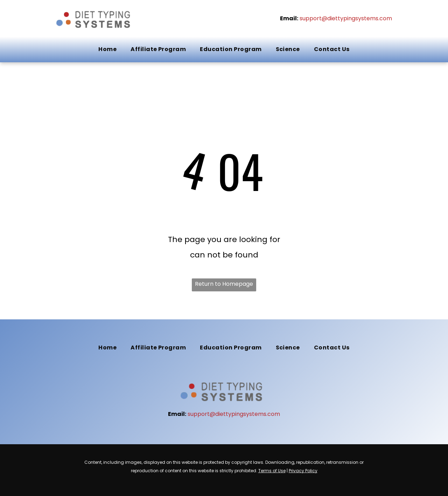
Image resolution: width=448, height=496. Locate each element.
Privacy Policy (303, 471)
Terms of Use (272, 471)
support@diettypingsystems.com (346, 18)
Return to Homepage (224, 284)
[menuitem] (107, 49)
